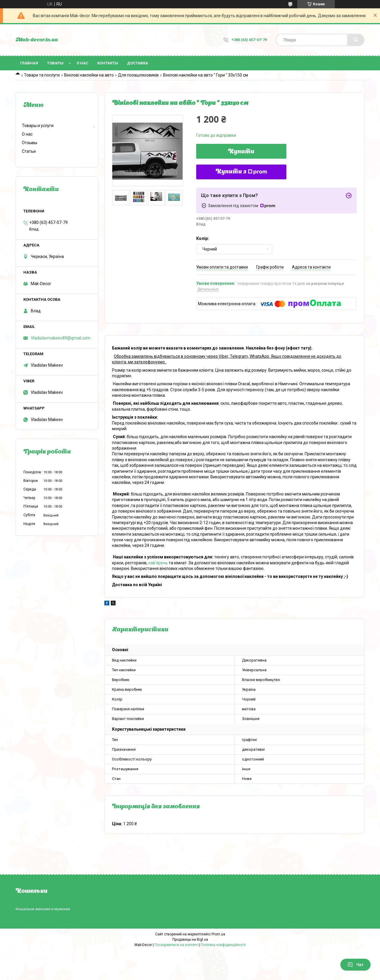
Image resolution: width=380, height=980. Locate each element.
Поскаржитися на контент (176, 945)
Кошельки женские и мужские (43, 909)
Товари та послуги (42, 75)
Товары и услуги (38, 126)
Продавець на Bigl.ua (190, 940)
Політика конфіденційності (223, 945)
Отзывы (30, 143)
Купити (241, 152)
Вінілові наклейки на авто (89, 75)
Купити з (241, 172)
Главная (29, 63)
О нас (82, 63)
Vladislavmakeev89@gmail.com (61, 338)
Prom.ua (218, 934)
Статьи (29, 151)
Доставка (138, 63)
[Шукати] (356, 40)
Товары (55, 63)
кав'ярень (158, 563)
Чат (355, 965)
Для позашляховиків (138, 75)
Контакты (108, 63)
